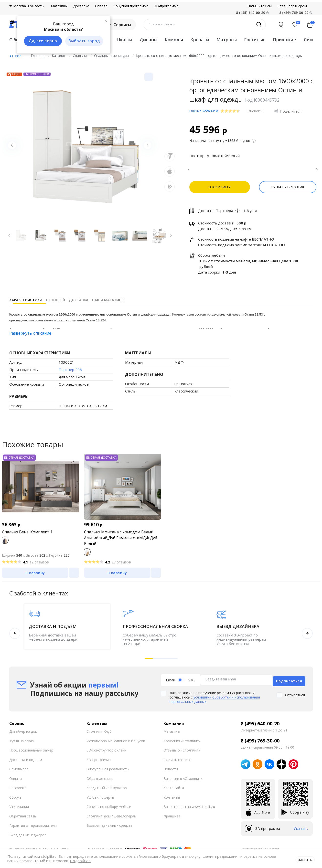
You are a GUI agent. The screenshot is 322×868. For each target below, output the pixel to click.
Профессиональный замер (31, 751)
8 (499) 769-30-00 (294, 13)
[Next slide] (145, 148)
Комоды (174, 40)
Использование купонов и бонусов (116, 741)
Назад (17, 56)
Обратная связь (23, 817)
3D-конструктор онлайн (106, 751)
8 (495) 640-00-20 (260, 724)
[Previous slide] (14, 148)
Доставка (81, 6)
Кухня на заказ (21, 741)
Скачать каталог (177, 760)
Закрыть (303, 859)
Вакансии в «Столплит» (183, 779)
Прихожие (284, 40)
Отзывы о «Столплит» (182, 751)
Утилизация (19, 807)
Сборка (15, 798)
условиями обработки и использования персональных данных (215, 700)
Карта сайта (174, 789)
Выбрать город (81, 41)
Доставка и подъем (26, 760)
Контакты (172, 798)
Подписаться (289, 682)
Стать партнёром (292, 6)
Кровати (200, 40)
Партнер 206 (70, 372)
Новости (171, 770)
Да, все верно (40, 41)
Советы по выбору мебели (109, 807)
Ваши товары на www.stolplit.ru (189, 807)
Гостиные (255, 40)
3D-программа (166, 6)
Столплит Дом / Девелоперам (112, 817)
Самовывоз (19, 770)
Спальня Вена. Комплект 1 (27, 535)
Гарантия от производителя (33, 826)
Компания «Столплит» (182, 741)
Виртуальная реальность (108, 770)
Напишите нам (260, 6)
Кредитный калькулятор (107, 789)
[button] (149, 662)
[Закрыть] (102, 20)
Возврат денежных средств (109, 826)
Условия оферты (101, 798)
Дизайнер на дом (23, 732)
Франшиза (172, 817)
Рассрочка (18, 789)
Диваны (148, 40)
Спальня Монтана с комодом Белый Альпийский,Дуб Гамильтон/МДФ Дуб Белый (121, 541)
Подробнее (80, 861)
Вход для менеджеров (28, 835)
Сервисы (119, 25)
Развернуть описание (30, 336)
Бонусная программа (131, 6)
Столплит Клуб (99, 732)
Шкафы (124, 40)
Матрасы (227, 40)
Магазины (59, 6)
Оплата (101, 6)
